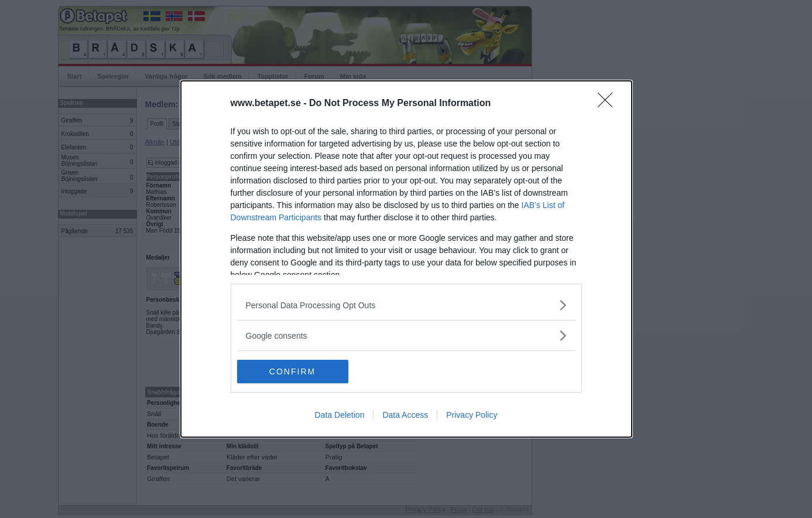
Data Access (405, 415)
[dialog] (406, 259)
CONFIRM (292, 371)
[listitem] (406, 305)
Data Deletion (340, 415)
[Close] (609, 104)
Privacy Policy (472, 415)
